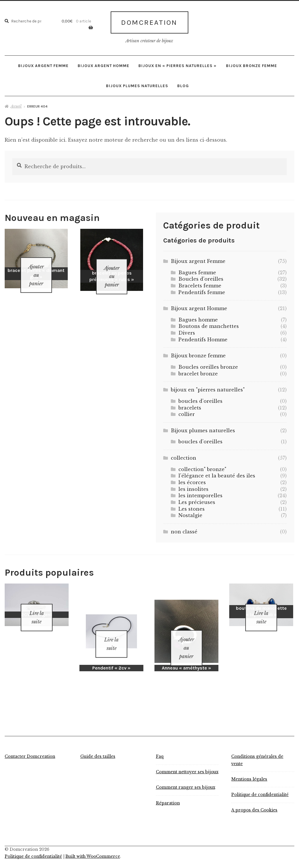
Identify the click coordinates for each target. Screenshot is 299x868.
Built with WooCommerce (93, 847)
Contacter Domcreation (30, 747)
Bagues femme (197, 270)
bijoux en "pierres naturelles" (208, 388)
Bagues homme (198, 317)
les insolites (193, 487)
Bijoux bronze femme (252, 63)
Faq (160, 747)
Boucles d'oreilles (201, 277)
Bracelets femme (200, 283)
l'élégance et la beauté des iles (217, 474)
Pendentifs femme (202, 290)
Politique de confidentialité (260, 785)
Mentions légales (249, 769)
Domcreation (149, 21)
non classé (184, 529)
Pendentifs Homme (203, 337)
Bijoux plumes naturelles (137, 83)
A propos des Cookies (254, 801)
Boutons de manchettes (209, 324)
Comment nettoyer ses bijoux (187, 762)
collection (184, 456)
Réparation (168, 793)
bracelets (190, 405)
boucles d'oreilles (200, 399)
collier (187, 412)
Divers (187, 331)
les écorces (192, 480)
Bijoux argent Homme (104, 63)
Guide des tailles (98, 747)
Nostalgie (190, 513)
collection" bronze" (202, 467)
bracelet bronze (198, 371)
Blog (183, 83)
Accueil (16, 104)
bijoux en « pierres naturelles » (178, 63)
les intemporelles (200, 493)
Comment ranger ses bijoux (186, 778)
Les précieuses (197, 500)
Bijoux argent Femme (43, 63)
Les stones (192, 507)
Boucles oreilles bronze (208, 365)
